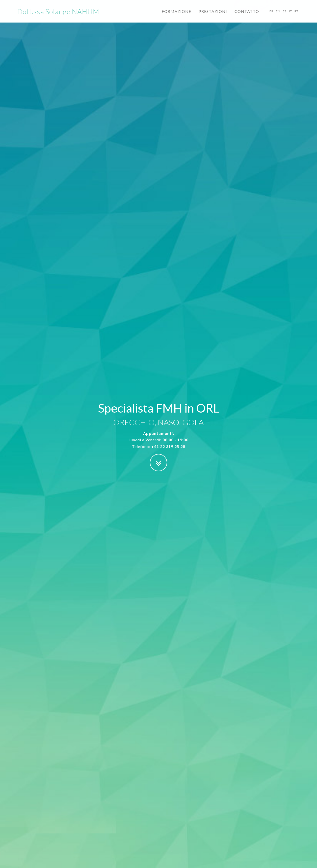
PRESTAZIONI (213, 16)
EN (278, 16)
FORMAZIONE (176, 16)
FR (271, 16)
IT (291, 16)
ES (285, 16)
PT (296, 16)
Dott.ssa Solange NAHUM (58, 16)
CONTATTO (247, 16)
